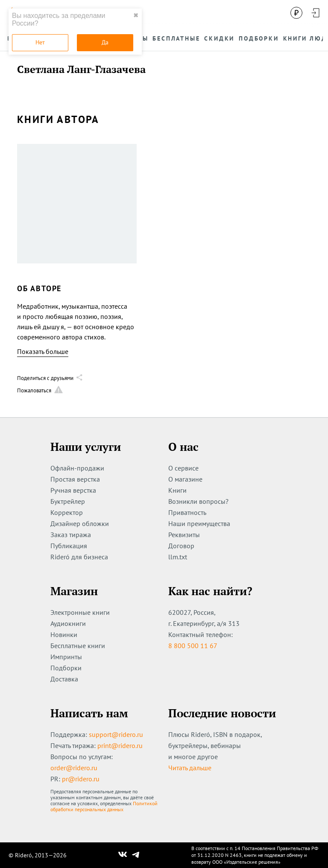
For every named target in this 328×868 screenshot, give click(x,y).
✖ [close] (136, 15)
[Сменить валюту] (296, 13)
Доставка (64, 679)
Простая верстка (75, 479)
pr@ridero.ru (81, 779)
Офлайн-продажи (77, 468)
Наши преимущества (199, 523)
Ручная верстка (73, 490)
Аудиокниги (68, 623)
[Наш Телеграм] (136, 855)
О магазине (185, 479)
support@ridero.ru (116, 734)
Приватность (187, 512)
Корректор (67, 512)
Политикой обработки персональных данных (104, 806)
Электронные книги (80, 612)
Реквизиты (184, 535)
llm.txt (178, 557)
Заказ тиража (71, 535)
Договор (181, 546)
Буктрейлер (68, 501)
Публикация (69, 546)
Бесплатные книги (78, 646)
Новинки (64, 634)
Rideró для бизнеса (79, 557)
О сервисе (183, 468)
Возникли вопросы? (198, 501)
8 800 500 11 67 (193, 646)
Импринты (66, 657)
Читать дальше (190, 768)
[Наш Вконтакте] (123, 855)
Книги (177, 490)
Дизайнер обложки (80, 523)
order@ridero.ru (74, 768)
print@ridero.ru (120, 745)
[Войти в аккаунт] (315, 13)
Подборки (66, 668)
